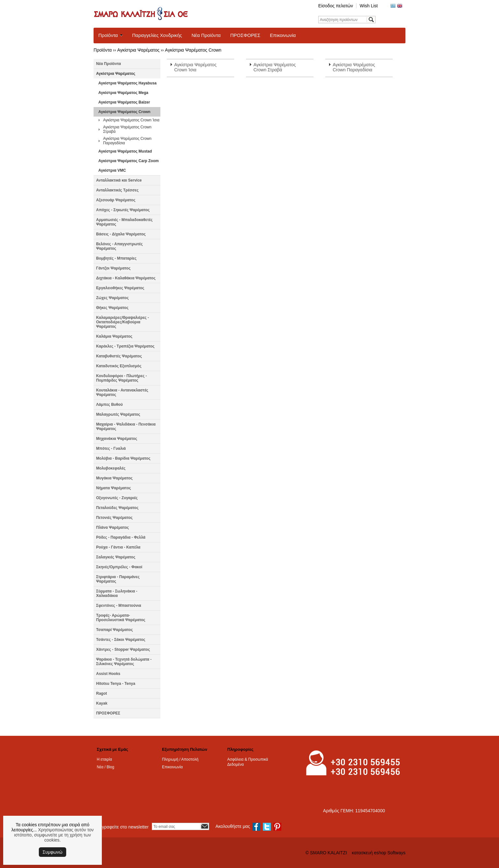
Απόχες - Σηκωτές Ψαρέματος (123, 210)
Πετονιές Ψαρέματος (114, 518)
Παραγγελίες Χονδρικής (157, 35)
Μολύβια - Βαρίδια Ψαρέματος (123, 458)
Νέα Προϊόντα (206, 35)
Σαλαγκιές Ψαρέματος (116, 557)
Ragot (102, 693)
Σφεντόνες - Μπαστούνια (119, 606)
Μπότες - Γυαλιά (111, 448)
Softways (396, 853)
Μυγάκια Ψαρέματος (114, 478)
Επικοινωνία (283, 35)
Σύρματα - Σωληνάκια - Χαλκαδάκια (117, 593)
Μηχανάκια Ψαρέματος (117, 439)
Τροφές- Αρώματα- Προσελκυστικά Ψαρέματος (121, 618)
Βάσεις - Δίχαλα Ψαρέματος (121, 234)
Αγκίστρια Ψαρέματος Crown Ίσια (131, 120)
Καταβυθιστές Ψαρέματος (119, 356)
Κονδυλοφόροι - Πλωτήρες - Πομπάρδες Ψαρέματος (122, 378)
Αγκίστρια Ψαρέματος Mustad (125, 151)
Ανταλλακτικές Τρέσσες (117, 190)
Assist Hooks (108, 674)
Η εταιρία (104, 759)
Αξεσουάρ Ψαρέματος (116, 200)
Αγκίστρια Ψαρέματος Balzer (124, 102)
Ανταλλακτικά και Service (119, 180)
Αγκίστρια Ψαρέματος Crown (193, 50)
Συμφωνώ (53, 852)
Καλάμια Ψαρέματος (114, 336)
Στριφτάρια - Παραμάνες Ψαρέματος (118, 579)
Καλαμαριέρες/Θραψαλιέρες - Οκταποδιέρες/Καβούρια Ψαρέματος (123, 322)
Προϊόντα (108, 35)
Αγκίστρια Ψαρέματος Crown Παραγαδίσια (127, 141)
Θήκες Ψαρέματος (112, 308)
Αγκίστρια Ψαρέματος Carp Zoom (129, 161)
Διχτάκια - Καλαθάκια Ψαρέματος (126, 278)
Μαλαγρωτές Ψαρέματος (118, 414)
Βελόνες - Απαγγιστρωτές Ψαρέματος (119, 246)
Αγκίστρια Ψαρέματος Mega (123, 93)
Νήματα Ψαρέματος (113, 488)
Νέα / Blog (105, 767)
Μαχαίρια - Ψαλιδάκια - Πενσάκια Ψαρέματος (126, 427)
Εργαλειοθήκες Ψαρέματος (120, 288)
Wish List (369, 6)
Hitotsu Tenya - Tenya (116, 684)
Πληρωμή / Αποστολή (180, 759)
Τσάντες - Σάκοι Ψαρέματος (121, 640)
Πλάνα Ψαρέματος (112, 527)
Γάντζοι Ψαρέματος (113, 268)
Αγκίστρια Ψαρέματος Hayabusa (127, 83)
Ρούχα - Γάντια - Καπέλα (118, 547)
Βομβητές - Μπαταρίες (116, 258)
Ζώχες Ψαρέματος (112, 298)
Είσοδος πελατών (336, 6)
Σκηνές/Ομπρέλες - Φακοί (119, 567)
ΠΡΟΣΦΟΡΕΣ (245, 35)
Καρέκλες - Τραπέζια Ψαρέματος (125, 346)
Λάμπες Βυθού (109, 405)
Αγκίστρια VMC (112, 170)
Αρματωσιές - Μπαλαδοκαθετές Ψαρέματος (124, 222)
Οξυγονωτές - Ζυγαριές (117, 498)
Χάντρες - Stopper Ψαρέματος (123, 649)
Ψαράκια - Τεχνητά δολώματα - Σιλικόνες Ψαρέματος (124, 662)
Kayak (102, 703)
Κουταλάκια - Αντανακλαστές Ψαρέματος (122, 392)
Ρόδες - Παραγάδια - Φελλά (121, 537)
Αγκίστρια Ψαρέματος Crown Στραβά (127, 129)
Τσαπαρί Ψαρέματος (114, 630)
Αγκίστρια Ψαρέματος (138, 50)
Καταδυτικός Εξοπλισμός (119, 366)
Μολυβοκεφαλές (111, 468)
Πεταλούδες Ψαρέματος (117, 508)
